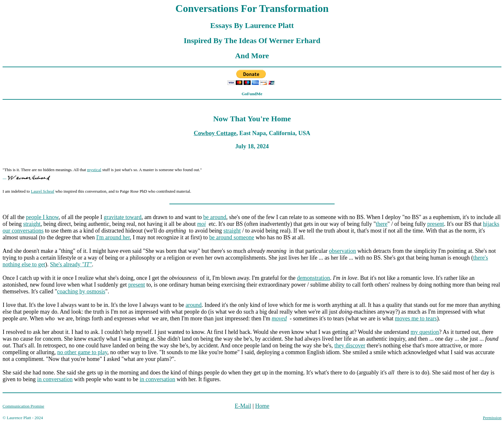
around (194, 305)
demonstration (314, 278)
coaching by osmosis (81, 291)
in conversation (55, 379)
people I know (42, 217)
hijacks (491, 224)
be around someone (232, 237)
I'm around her (113, 237)
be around (215, 217)
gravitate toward (123, 217)
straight (32, 224)
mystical (94, 170)
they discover (350, 345)
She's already (71, 264)
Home (262, 406)
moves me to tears (416, 318)
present (436, 224)
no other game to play (82, 352)
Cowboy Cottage (215, 133)
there (382, 224)
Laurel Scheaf (43, 191)
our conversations (23, 231)
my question (425, 332)
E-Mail (243, 406)
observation (343, 251)
